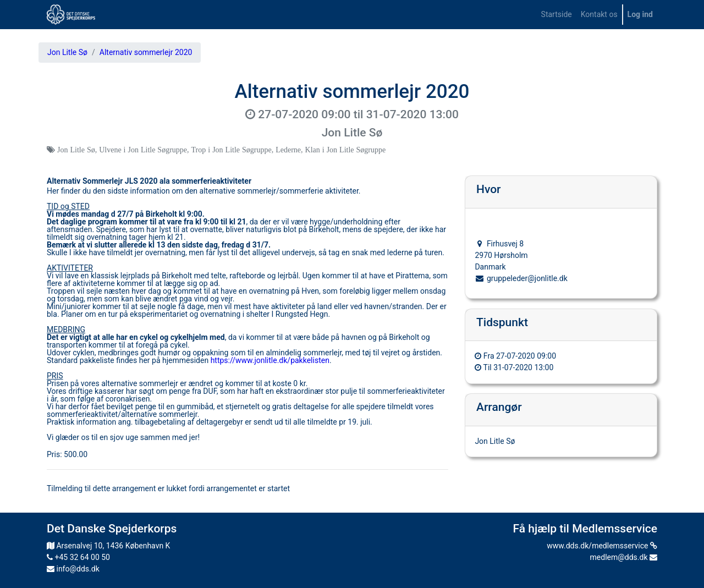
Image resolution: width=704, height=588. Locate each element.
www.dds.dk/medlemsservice (602, 546)
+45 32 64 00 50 (78, 557)
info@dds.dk (73, 569)
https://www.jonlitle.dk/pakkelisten (270, 360)
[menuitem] (557, 15)
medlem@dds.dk (624, 557)
